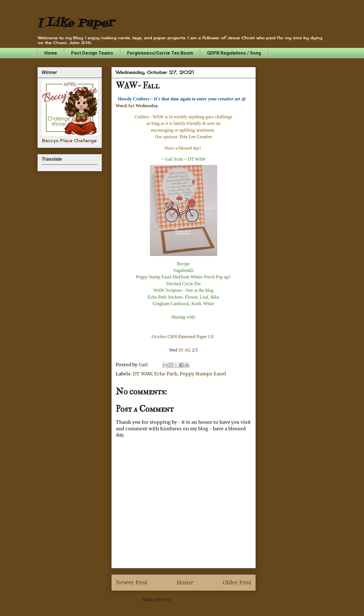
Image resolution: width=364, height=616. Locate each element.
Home (51, 53)
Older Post (237, 582)
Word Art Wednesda (136, 106)
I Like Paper (76, 23)
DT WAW (142, 374)
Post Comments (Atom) (199, 600)
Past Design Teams (92, 53)
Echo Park (166, 374)
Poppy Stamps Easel (203, 374)
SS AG (185, 350)
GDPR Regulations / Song (234, 53)
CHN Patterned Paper (187, 337)
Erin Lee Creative (196, 137)
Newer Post (132, 582)
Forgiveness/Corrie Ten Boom (160, 53)
